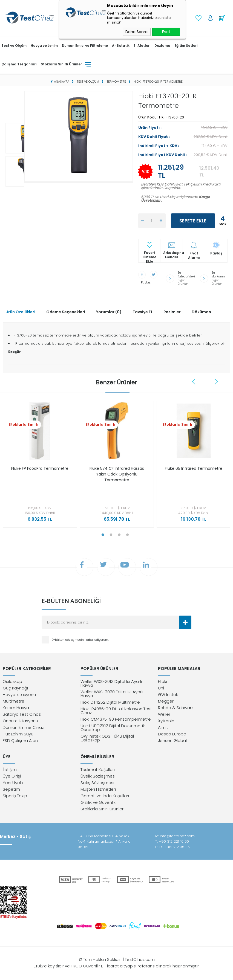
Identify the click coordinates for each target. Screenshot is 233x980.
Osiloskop (12, 681)
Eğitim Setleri (186, 45)
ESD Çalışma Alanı (21, 740)
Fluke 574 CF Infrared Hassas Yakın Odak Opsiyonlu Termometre (117, 472)
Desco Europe (172, 734)
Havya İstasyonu (19, 695)
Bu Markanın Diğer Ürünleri (218, 277)
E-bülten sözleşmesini (69, 639)
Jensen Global (172, 740)
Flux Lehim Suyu (18, 734)
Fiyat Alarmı (194, 255)
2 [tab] (111, 533)
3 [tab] (119, 533)
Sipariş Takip (15, 797)
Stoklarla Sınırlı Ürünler (61, 64)
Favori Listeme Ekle (149, 254)
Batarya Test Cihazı (22, 714)
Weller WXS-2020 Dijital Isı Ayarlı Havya (112, 694)
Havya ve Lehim (44, 45)
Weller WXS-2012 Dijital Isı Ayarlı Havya (111, 683)
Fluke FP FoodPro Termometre (40, 469)
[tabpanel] (38, 464)
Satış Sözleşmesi (97, 783)
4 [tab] (128, 533)
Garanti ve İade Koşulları (105, 797)
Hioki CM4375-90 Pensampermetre (116, 719)
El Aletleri (142, 45)
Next (217, 379)
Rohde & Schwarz (176, 708)
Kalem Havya (16, 708)
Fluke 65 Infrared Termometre (194, 469)
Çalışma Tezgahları (19, 64)
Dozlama (162, 45)
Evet (166, 32)
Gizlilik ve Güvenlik (98, 803)
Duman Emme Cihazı (24, 727)
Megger (166, 701)
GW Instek (168, 695)
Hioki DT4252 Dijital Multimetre (110, 702)
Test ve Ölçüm (14, 45)
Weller (164, 714)
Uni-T (163, 688)
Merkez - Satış (15, 837)
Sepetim (11, 790)
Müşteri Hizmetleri (98, 790)
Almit (163, 727)
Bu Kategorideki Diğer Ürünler (187, 277)
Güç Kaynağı (15, 688)
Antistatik (121, 45)
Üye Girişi (12, 777)
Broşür (15, 350)
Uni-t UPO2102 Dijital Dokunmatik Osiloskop (113, 728)
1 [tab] (103, 533)
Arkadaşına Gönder (173, 254)
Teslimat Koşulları (98, 770)
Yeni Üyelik (13, 783)
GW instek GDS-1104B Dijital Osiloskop (107, 738)
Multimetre (14, 701)
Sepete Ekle (193, 220)
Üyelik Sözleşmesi (98, 777)
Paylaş (216, 253)
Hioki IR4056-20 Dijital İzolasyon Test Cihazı (116, 711)
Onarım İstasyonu (20, 721)
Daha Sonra (136, 32)
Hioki (162, 681)
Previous (194, 379)
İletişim (10, 770)
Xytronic (166, 721)
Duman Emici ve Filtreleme (85, 45)
